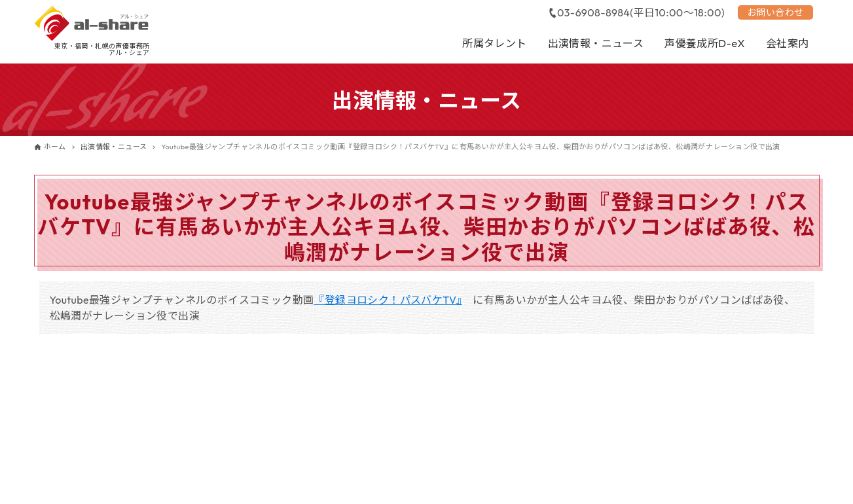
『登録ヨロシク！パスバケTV (385, 300)
